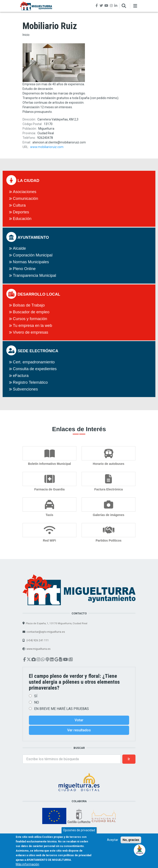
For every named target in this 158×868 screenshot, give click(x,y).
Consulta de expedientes (35, 369)
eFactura (21, 376)
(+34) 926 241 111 (37, 640)
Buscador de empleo (31, 312)
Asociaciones (25, 192)
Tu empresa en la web (32, 326)
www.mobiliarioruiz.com (47, 147)
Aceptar (113, 843)
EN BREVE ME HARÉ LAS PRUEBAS (61, 709)
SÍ (36, 696)
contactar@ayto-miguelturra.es (46, 632)
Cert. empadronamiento (34, 362)
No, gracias (131, 843)
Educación (22, 219)
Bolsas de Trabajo (29, 305)
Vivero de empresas (31, 332)
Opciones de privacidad (79, 833)
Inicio (26, 35)
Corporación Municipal (33, 255)
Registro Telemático (30, 382)
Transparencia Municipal (34, 275)
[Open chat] (140, 850)
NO (37, 702)
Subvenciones (25, 389)
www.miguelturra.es (39, 649)
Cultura (19, 205)
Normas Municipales (31, 262)
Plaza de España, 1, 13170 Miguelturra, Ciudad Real (57, 623)
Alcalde (19, 248)
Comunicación (25, 199)
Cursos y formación (30, 319)
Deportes (21, 212)
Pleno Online (24, 269)
